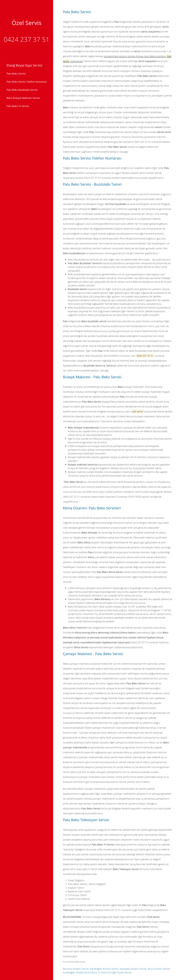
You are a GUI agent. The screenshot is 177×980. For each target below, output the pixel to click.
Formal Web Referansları (74, 962)
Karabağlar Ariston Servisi (104, 969)
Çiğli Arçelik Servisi (122, 972)
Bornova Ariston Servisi (76, 969)
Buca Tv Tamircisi (101, 972)
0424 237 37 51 (27, 39)
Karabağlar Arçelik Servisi (77, 972)
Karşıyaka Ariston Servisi (133, 969)
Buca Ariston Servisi (159, 969)
